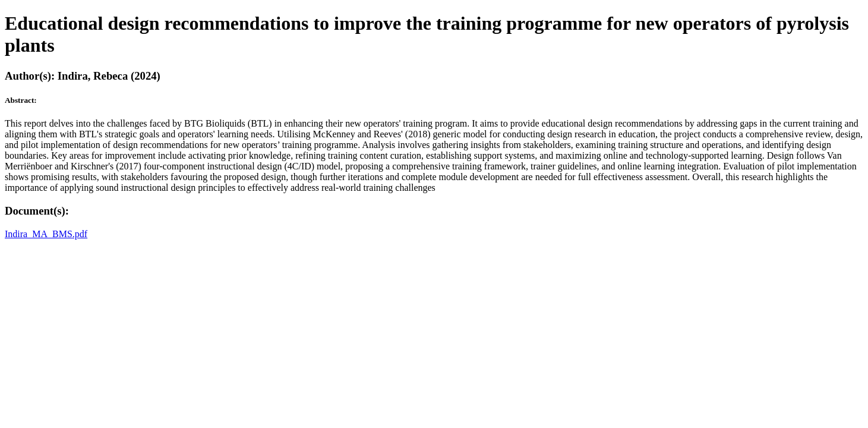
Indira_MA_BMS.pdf (46, 234)
